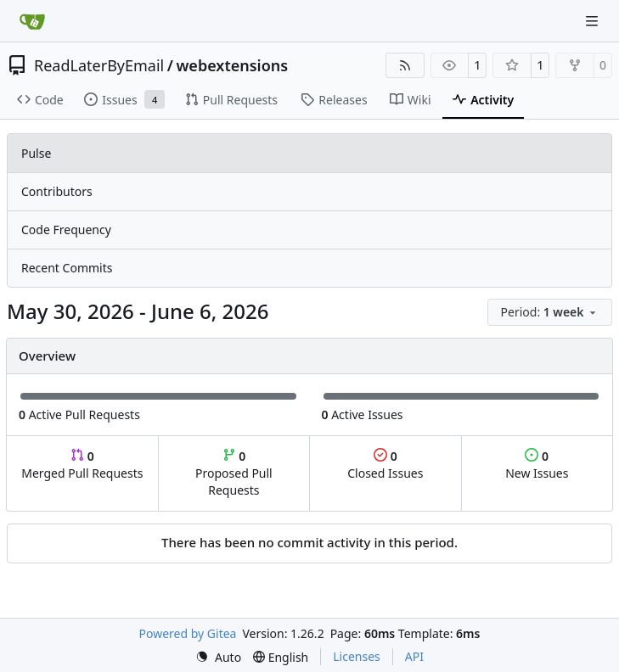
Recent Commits (67, 268)
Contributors (57, 191)
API (414, 656)
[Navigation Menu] (594, 21)
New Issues (537, 465)
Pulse (36, 153)
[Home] (32, 21)
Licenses (357, 656)
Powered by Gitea (188, 633)
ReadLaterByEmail (99, 65)
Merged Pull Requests (82, 465)
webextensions (232, 65)
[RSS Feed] (405, 65)
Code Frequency (66, 230)
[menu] (550, 312)
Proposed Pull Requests (234, 473)
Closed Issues (385, 465)
